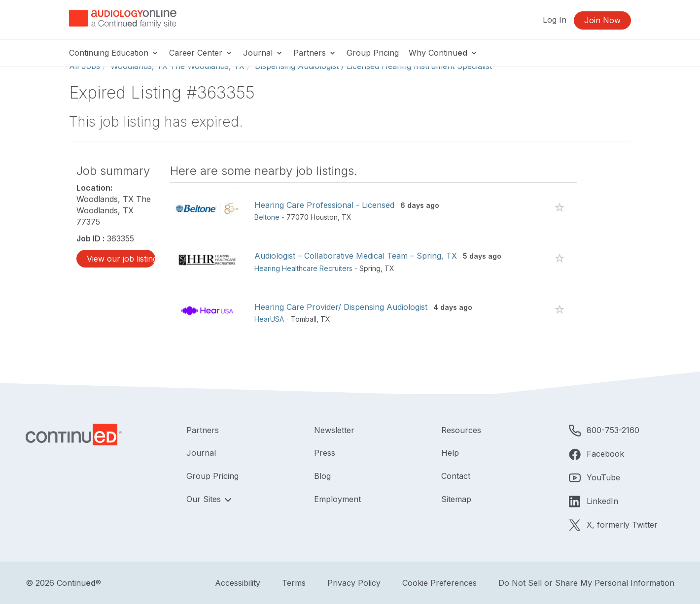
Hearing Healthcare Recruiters (303, 268)
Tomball (304, 319)
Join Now (602, 20)
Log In (555, 20)
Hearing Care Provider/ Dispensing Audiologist (341, 307)
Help (450, 453)
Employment (337, 499)
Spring (370, 268)
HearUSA (269, 319)
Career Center (201, 53)
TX (347, 217)
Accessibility (238, 583)
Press (325, 453)
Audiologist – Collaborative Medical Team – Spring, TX (356, 256)
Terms (294, 583)
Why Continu (443, 53)
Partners (315, 53)
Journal (263, 53)
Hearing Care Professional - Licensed (324, 205)
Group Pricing (373, 53)
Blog (322, 476)
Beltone (267, 217)
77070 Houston (312, 217)
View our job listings (121, 259)
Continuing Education (114, 53)
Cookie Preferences (439, 583)
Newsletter (334, 430)
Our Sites (205, 499)
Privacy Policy (354, 583)
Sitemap (456, 499)
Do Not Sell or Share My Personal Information (586, 583)
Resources (461, 430)
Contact (456, 476)
